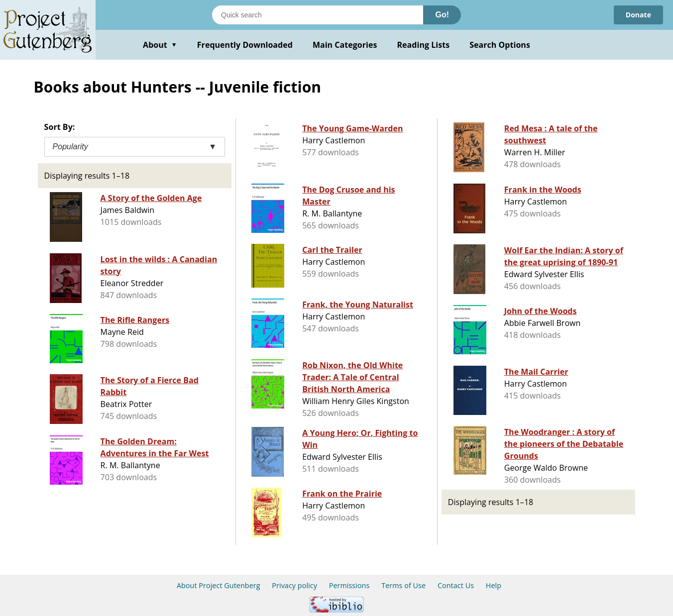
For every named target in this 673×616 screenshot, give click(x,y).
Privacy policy (294, 585)
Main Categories (345, 45)
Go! (442, 15)
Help (494, 585)
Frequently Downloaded (245, 45)
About (160, 45)
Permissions (349, 585)
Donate (638, 15)
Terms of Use (403, 585)
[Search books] (318, 15)
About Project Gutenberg (219, 585)
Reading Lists (424, 45)
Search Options (500, 45)
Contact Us (456, 585)
